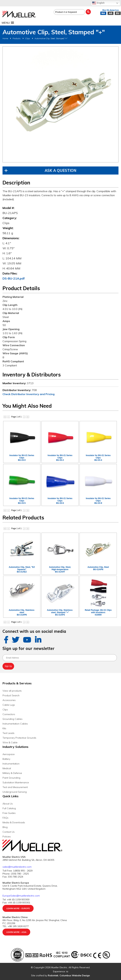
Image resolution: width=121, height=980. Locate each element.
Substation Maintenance (16, 782)
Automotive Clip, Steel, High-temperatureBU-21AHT (60, 569)
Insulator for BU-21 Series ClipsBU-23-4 (98, 458)
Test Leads (8, 733)
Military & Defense (12, 773)
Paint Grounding (11, 778)
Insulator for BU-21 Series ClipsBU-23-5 (22, 501)
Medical (7, 768)
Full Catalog (9, 808)
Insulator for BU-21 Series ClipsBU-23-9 (98, 501)
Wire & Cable (10, 742)
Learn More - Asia (16, 932)
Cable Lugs (9, 705)
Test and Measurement (15, 787)
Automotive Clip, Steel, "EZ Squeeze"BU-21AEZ (22, 569)
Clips (28, 38)
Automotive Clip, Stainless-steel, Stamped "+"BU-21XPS (60, 612)
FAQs (5, 818)
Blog (5, 827)
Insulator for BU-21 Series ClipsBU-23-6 (60, 501)
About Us (8, 804)
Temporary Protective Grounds (19, 738)
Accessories (9, 700)
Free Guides (9, 813)
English (98, 3)
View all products (12, 691)
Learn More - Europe (18, 908)
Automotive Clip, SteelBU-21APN (98, 568)
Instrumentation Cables (15, 724)
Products (17, 38)
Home (5, 38)
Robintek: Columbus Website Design (69, 975)
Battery (6, 759)
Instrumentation (11, 764)
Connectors (9, 714)
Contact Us (9, 832)
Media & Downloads (14, 822)
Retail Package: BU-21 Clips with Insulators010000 (98, 612)
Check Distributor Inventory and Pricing (29, 394)
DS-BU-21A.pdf (14, 278)
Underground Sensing (15, 792)
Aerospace (9, 754)
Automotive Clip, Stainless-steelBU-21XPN (22, 612)
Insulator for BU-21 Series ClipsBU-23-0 (22, 458)
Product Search (11, 695)
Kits (4, 728)
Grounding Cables (13, 719)
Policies (7, 837)
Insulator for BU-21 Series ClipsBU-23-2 (60, 458)
